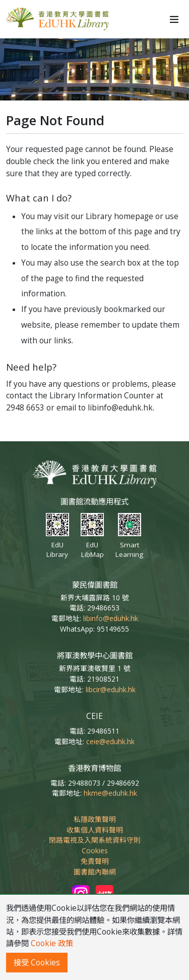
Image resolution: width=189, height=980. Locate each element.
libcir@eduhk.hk (111, 689)
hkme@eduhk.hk (110, 793)
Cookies (95, 850)
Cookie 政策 (52, 943)
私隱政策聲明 (95, 819)
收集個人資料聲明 (95, 830)
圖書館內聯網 (95, 872)
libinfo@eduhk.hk (111, 618)
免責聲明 (95, 861)
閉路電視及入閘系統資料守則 (95, 840)
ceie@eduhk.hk (110, 741)
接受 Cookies (37, 963)
